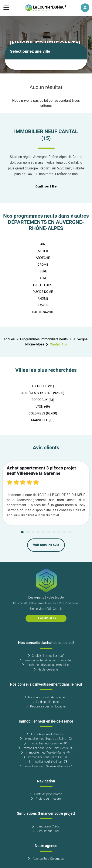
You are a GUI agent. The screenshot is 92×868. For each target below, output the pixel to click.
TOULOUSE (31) (43, 386)
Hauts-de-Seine (46, 670)
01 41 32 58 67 (46, 618)
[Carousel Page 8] (59, 532)
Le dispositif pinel (46, 702)
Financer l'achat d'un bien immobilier (46, 660)
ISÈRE (43, 271)
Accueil (9, 339)
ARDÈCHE (43, 258)
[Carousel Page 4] (38, 532)
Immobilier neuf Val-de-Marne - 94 (46, 753)
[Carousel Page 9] (64, 532)
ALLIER (43, 251)
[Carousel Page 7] (54, 532)
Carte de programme (46, 794)
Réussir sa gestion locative (46, 707)
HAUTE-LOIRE (43, 285)
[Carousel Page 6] (49, 532)
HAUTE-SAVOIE (43, 312)
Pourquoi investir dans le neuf (46, 697)
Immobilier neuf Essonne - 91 (46, 743)
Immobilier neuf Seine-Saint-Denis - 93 (46, 748)
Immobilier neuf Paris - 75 (46, 734)
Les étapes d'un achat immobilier (46, 665)
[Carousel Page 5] (43, 532)
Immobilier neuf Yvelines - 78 (46, 762)
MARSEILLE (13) (43, 420)
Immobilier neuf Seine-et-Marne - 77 (46, 766)
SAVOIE (43, 305)
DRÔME (43, 265)
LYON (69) (43, 407)
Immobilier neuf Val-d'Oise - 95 (46, 757)
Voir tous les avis (46, 545)
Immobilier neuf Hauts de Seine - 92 (46, 739)
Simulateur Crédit (46, 826)
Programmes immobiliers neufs (44, 339)
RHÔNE (43, 299)
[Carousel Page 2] (28, 532)
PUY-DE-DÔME (43, 292)
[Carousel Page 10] (70, 532)
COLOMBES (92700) (43, 413)
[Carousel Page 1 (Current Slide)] (22, 532)
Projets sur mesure (46, 799)
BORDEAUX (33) (43, 400)
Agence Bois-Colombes (46, 859)
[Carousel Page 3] (33, 532)
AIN (43, 244)
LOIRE (43, 278)
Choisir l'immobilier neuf (46, 656)
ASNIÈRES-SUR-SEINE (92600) (43, 393)
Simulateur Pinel (46, 831)
